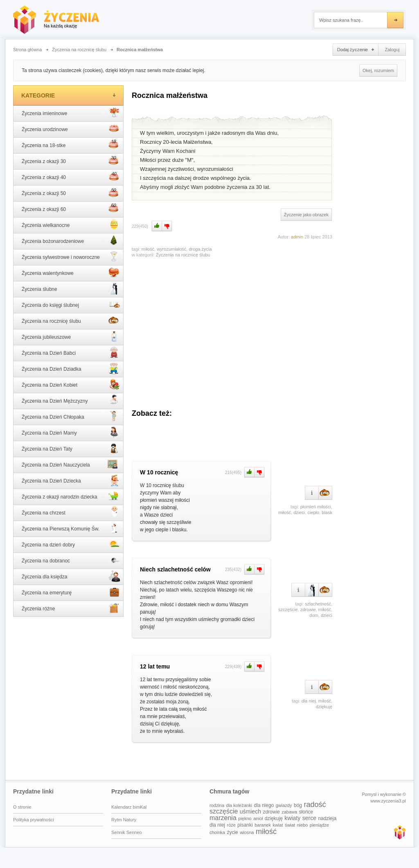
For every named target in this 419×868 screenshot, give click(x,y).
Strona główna (27, 50)
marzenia (223, 818)
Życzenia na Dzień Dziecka (71, 480)
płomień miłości (316, 507)
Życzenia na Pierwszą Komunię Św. (71, 528)
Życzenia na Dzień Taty (71, 448)
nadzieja (327, 818)
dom (314, 615)
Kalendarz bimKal (129, 807)
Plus (156, 226)
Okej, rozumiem (378, 70)
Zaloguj (392, 50)
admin (297, 237)
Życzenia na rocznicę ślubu (79, 50)
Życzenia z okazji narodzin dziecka (71, 496)
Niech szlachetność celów (175, 569)
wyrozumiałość (171, 249)
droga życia (200, 249)
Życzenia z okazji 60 (71, 209)
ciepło (313, 512)
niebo (302, 825)
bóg (298, 805)
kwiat (278, 825)
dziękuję (324, 707)
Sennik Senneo (127, 832)
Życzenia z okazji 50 (71, 193)
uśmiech (250, 811)
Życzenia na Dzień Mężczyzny (71, 400)
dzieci (299, 512)
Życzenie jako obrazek (306, 215)
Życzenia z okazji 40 (71, 177)
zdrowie (308, 610)
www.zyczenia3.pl (399, 832)
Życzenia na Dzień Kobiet (71, 384)
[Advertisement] (232, 329)
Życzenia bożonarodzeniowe (71, 240)
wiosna (247, 832)
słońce (306, 812)
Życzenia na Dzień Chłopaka (71, 416)
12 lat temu (155, 666)
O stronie (22, 807)
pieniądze (319, 825)
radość (315, 805)
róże (231, 825)
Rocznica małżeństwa (140, 50)
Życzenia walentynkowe (71, 272)
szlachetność (318, 604)
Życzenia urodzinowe (71, 129)
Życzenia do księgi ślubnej (71, 304)
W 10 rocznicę (159, 472)
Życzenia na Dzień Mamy (71, 432)
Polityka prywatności (34, 820)
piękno (245, 818)
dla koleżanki (239, 805)
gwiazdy (284, 805)
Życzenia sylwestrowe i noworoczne (71, 256)
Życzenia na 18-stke (71, 145)
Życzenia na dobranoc (71, 560)
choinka (217, 832)
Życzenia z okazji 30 (71, 161)
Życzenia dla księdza (71, 576)
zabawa (289, 812)
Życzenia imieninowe (71, 113)
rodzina (217, 805)
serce (309, 818)
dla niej (309, 701)
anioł (258, 818)
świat (290, 825)
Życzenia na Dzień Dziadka (71, 368)
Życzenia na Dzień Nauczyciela (71, 464)
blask (327, 512)
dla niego (264, 805)
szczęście (288, 610)
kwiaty (292, 818)
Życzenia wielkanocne (71, 224)
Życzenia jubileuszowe (71, 336)
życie (232, 832)
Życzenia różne (71, 608)
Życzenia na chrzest (71, 512)
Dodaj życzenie (356, 50)
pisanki (245, 825)
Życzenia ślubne (71, 288)
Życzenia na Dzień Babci (71, 352)
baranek (263, 825)
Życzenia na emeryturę (71, 592)
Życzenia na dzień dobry (71, 544)
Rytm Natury (124, 820)
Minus (167, 226)
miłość (148, 249)
